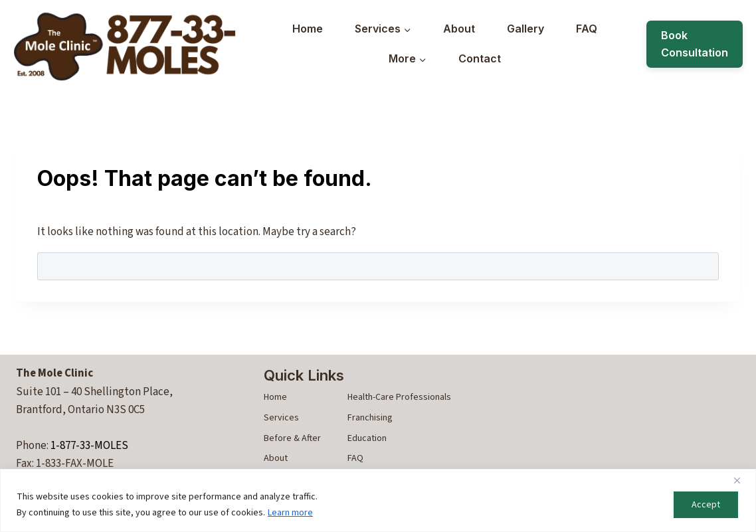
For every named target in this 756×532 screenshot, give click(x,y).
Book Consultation (695, 44)
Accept (706, 505)
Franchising (370, 418)
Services (281, 418)
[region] (378, 500)
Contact (480, 58)
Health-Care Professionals (399, 397)
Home (308, 29)
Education (367, 438)
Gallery (525, 29)
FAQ (587, 29)
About (459, 29)
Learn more (290, 513)
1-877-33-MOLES (89, 446)
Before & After (292, 438)
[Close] (742, 480)
